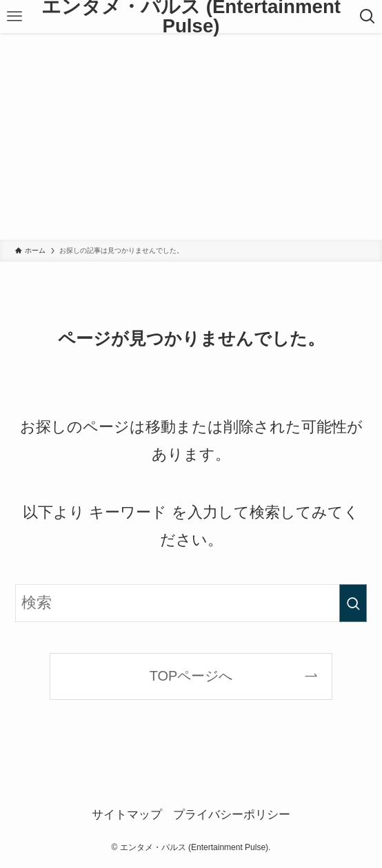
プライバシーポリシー (232, 815)
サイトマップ (127, 815)
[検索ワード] (191, 603)
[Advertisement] (191, 136)
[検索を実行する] (353, 603)
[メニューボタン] (14, 17)
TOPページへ (191, 676)
